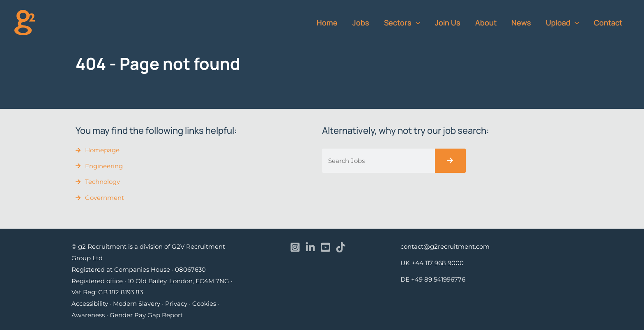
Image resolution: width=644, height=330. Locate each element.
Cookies (204, 304)
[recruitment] (25, 22)
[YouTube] (325, 247)
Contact (608, 23)
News (521, 23)
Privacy (176, 304)
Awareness (88, 315)
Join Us (448, 23)
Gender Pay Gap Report (146, 315)
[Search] (450, 161)
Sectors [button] (402, 23)
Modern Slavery (137, 304)
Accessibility (90, 304)
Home (327, 23)
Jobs (361, 23)
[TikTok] (341, 247)
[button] (416, 23)
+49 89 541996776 (438, 279)
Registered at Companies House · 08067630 (139, 269)
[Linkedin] (310, 247)
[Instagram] (295, 247)
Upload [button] (562, 23)
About (486, 23)
